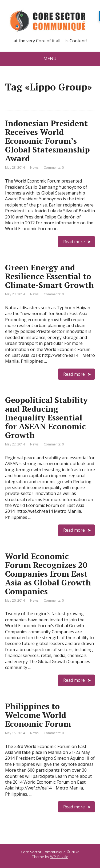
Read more (74, 242)
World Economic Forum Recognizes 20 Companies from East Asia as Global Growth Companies (48, 574)
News (34, 168)
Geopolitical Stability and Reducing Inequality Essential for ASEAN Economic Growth (46, 418)
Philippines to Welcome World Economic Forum (38, 715)
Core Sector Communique (43, 852)
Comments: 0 (54, 168)
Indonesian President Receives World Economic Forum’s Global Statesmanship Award (47, 141)
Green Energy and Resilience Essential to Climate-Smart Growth (49, 276)
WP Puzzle (59, 857)
